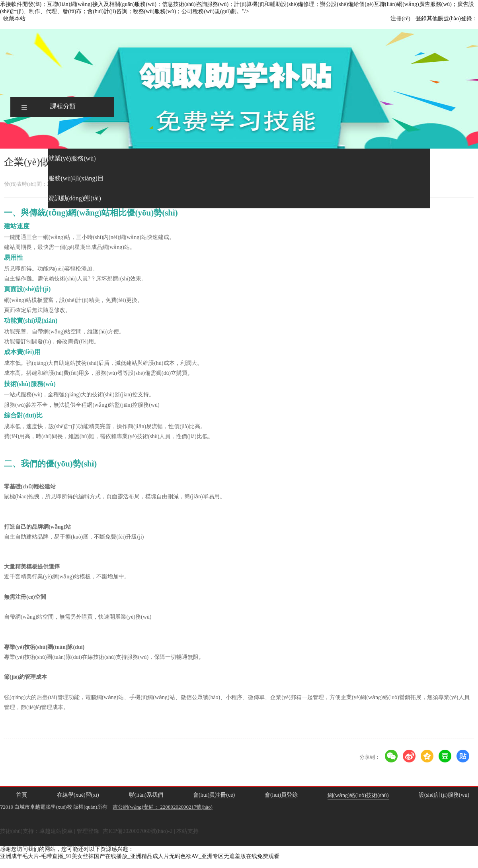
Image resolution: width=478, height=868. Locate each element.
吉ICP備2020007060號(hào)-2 (138, 831)
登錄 (421, 19)
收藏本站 (14, 19)
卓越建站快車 (56, 831)
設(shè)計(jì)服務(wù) (444, 795)
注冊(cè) (400, 19)
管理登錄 (88, 831)
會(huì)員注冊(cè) (214, 795)
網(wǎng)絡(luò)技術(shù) (358, 795)
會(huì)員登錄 (281, 795)
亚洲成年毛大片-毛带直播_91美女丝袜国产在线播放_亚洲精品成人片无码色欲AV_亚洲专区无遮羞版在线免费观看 (140, 856)
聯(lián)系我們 (146, 795)
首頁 (21, 795)
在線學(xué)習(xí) (78, 795)
